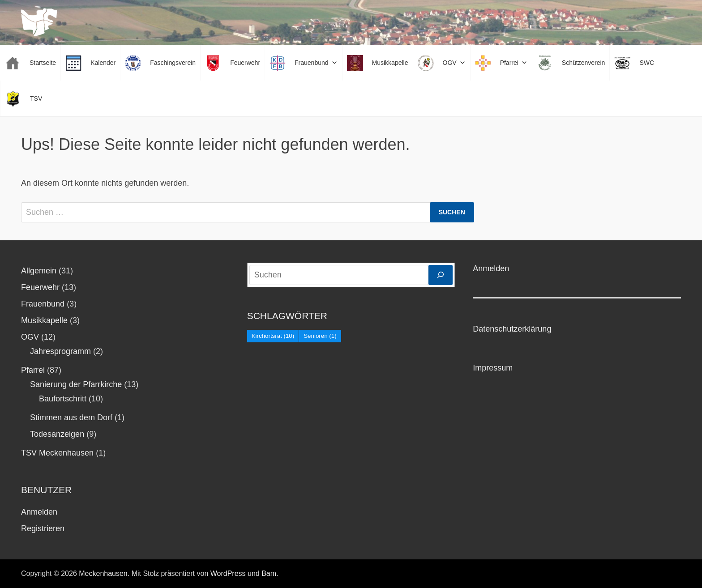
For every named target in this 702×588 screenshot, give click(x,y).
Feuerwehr (40, 287)
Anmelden (39, 512)
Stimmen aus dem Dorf (71, 418)
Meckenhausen (103, 573)
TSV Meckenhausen (57, 453)
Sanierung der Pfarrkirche (76, 384)
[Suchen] (441, 275)
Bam (269, 573)
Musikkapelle (44, 320)
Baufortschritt (63, 399)
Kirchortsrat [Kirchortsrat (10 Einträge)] (273, 336)
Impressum (493, 368)
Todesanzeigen (57, 434)
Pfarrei (33, 370)
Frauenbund (43, 304)
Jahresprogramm (60, 351)
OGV (30, 337)
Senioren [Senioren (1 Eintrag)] (320, 336)
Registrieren (43, 528)
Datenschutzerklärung (512, 329)
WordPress (228, 573)
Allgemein (39, 271)
